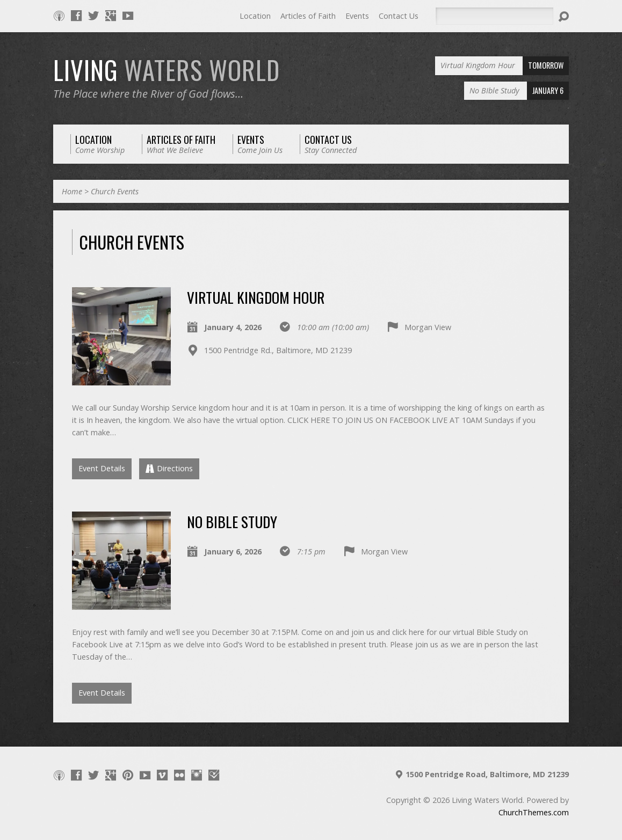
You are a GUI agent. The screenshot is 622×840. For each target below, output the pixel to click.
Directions (169, 468)
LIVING (167, 70)
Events (357, 16)
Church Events (115, 191)
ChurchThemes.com (534, 812)
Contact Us (399, 16)
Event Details (102, 468)
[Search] (494, 16)
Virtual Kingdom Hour (256, 297)
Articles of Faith (308, 16)
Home (72, 191)
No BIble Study (232, 521)
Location (255, 16)
